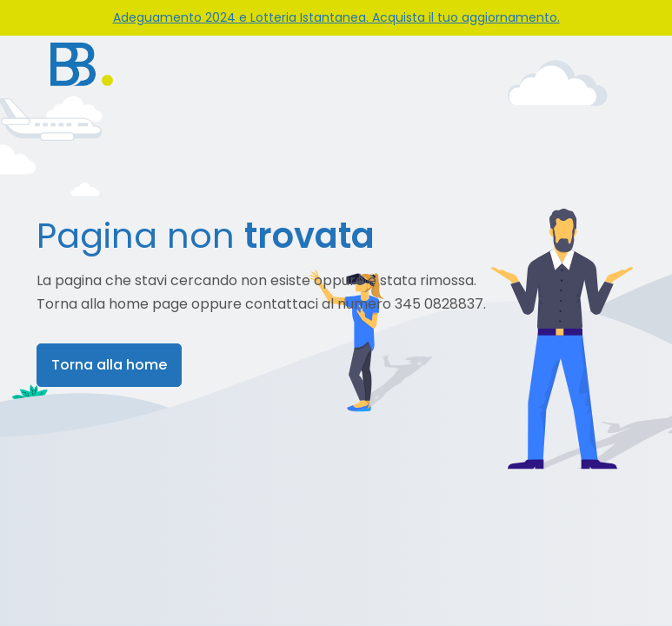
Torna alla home (109, 365)
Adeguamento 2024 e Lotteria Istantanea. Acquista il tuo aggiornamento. (336, 17)
